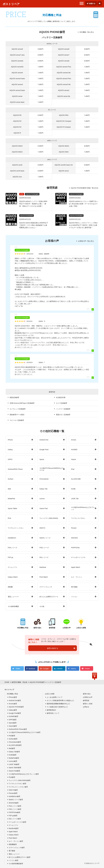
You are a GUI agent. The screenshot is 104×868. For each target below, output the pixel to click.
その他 (42, 606)
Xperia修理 (13, 723)
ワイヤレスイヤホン (78, 518)
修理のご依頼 (88, 704)
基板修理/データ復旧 (17, 415)
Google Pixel (44, 450)
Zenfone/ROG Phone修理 (18, 729)
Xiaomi (74, 459)
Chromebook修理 (15, 742)
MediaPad (11, 499)
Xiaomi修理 (13, 726)
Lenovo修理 (13, 761)
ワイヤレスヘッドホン (16, 528)
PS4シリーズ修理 (15, 806)
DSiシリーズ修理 (15, 819)
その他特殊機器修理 (16, 864)
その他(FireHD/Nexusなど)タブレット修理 (24, 774)
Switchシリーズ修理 (16, 800)
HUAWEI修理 (13, 716)
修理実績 (86, 700)
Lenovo (42, 499)
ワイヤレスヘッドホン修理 (18, 787)
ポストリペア (11, 4)
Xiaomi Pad (44, 508)
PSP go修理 (13, 816)
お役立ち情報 (50, 694)
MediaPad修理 (14, 758)
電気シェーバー (13, 597)
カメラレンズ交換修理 (18, 409)
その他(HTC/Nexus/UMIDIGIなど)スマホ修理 (25, 732)
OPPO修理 (13, 720)
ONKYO (42, 528)
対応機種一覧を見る (87, 32)
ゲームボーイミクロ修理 (17, 822)
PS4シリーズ (12, 548)
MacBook (43, 567)
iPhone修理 (13, 697)
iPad (73, 469)
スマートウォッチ (46, 587)
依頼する (92, 4)
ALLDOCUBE (76, 479)
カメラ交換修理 (61, 403)
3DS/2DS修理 (14, 803)
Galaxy (10, 450)
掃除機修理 (13, 844)
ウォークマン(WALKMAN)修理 (20, 780)
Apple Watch (76, 567)
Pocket (87, 669)
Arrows (74, 440)
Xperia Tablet (12, 508)
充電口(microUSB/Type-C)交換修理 (22, 403)
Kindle (73, 489)
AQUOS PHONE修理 (16, 707)
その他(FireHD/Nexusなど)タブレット (83, 508)
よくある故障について (55, 697)
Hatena (73, 669)
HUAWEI (74, 450)
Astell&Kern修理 (14, 796)
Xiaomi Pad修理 (14, 771)
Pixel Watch (44, 577)
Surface (11, 479)
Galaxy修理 (13, 710)
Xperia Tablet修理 (15, 768)
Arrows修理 (13, 704)
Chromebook (44, 479)
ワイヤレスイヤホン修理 (17, 784)
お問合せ (86, 707)
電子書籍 (74, 587)
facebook (32, 669)
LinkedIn (60, 669)
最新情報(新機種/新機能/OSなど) (58, 704)
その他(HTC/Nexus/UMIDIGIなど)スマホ (51, 469)
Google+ (46, 669)
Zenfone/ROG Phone (15, 469)
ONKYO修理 (13, 790)
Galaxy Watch (13, 577)
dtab (9, 489)
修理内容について (53, 713)
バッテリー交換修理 (63, 409)
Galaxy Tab (43, 489)
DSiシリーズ (44, 557)
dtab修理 (12, 748)
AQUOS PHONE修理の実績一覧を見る (85, 188)
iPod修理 (12, 777)
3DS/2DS (74, 538)
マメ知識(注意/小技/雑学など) (57, 707)
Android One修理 (15, 700)
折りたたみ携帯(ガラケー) (49, 597)
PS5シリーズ (44, 548)
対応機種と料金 (12, 694)
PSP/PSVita (75, 548)
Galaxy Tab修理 (14, 752)
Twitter (18, 669)
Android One (44, 440)
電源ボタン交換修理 (63, 415)
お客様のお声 (88, 697)
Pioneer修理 (13, 793)
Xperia (42, 459)
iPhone (10, 440)
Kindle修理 (12, 755)
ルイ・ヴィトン (77, 577)
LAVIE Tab (75, 499)
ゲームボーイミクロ (78, 557)
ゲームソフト (13, 567)
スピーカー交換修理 (17, 420)
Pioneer (74, 528)
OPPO (10, 459)
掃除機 (10, 587)
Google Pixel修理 (15, 713)
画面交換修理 (14, 397)
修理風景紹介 (51, 710)
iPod (9, 518)
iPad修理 (12, 736)
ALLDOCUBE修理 (15, 745)
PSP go (11, 557)
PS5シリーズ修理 (15, 809)
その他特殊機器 (13, 606)
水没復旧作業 (61, 397)
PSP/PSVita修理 (14, 812)
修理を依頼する (53, 648)
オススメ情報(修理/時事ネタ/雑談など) (60, 700)
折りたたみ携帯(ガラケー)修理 (19, 857)
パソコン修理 (13, 860)
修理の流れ (87, 694)
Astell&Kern (12, 538)
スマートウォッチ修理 (17, 848)
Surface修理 (13, 739)
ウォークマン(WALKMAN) (49, 518)
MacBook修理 (14, 828)
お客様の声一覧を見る (86, 241)
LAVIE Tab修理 (14, 764)
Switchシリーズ (45, 538)
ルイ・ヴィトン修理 (16, 841)
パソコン (74, 597)
